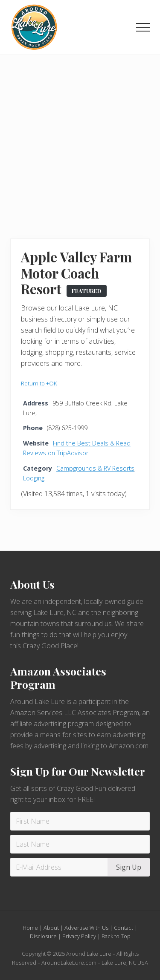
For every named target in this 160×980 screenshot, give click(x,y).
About (51, 928)
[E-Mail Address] (60, 867)
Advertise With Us (86, 928)
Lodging (34, 478)
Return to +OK (39, 383)
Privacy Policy (79, 936)
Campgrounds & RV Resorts (95, 468)
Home (30, 928)
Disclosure (43, 936)
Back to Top (116, 936)
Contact (124, 928)
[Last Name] (80, 844)
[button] (143, 27)
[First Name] (80, 821)
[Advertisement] (80, 139)
